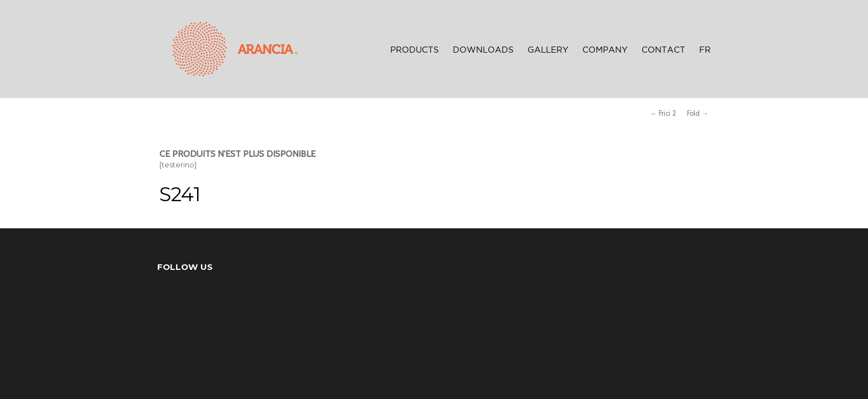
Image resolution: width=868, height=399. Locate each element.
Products (415, 50)
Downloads (483, 50)
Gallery (548, 50)
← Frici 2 (663, 113)
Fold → (698, 113)
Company (605, 50)
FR (705, 50)
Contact (663, 50)
